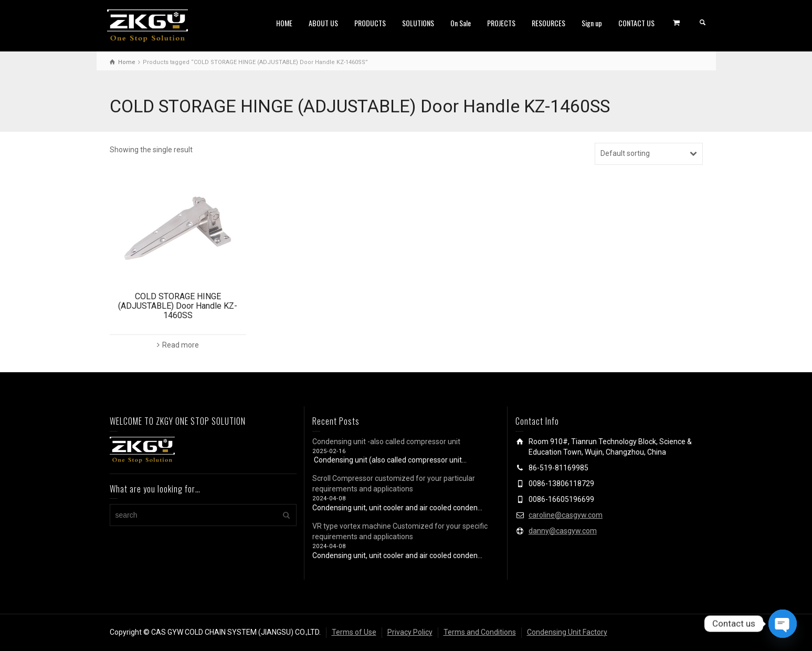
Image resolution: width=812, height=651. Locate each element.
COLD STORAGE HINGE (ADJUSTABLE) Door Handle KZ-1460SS (178, 306)
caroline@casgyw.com (566, 515)
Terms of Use (354, 632)
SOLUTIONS (418, 23)
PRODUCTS (370, 23)
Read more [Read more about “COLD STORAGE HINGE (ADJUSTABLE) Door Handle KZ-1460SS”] (181, 345)
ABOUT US (323, 23)
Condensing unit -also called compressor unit (386, 442)
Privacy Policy (410, 632)
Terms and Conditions (480, 632)
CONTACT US (636, 23)
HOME (284, 23)
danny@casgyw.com (563, 531)
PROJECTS (501, 23)
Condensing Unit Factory (567, 632)
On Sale (461, 23)
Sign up (592, 23)
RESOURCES (549, 23)
